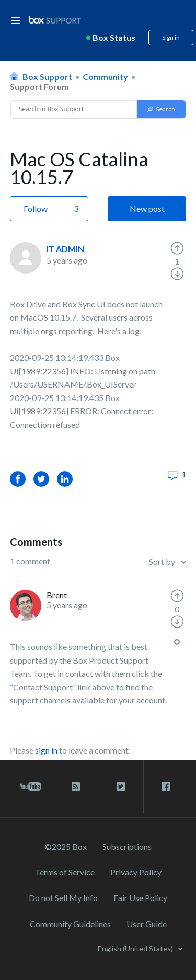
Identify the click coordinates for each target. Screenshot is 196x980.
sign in (46, 750)
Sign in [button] (171, 37)
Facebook (18, 479)
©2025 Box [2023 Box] (66, 846)
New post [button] (147, 208)
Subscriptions (127, 846)
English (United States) (136, 948)
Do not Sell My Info (63, 898)
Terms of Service (65, 872)
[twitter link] (120, 787)
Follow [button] (36, 208)
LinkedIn (65, 479)
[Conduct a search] (74, 109)
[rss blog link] (76, 787)
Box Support (47, 77)
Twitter (41, 479)
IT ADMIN (65, 249)
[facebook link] (166, 787)
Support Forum (39, 87)
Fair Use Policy (140, 898)
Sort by (163, 561)
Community (105, 77)
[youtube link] (31, 787)
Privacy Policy (136, 872)
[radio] (177, 248)
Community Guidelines (70, 924)
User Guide (147, 924)
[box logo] (55, 20)
